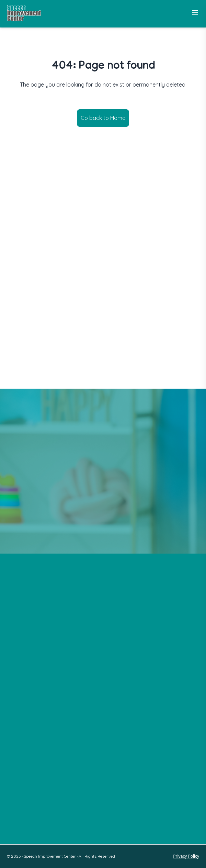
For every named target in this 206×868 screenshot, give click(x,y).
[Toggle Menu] (195, 13)
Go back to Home (103, 118)
